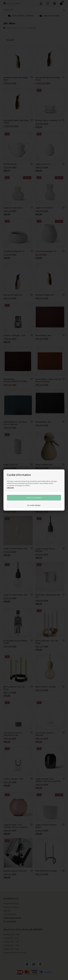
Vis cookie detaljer (34, 505)
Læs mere (10, 487)
